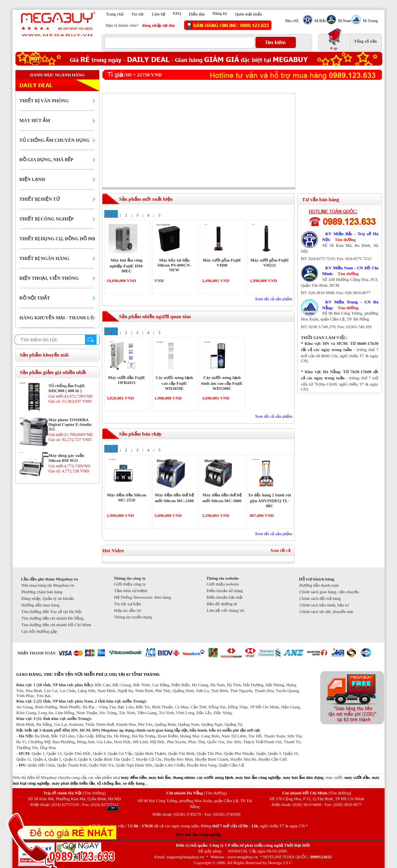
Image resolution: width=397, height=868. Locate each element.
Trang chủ (115, 14)
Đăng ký (220, 13)
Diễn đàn (197, 14)
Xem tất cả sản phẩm (274, 299)
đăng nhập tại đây (159, 25)
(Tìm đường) (94, 793)
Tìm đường (345, 239)
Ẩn (113, 808)
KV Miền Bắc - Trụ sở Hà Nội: (350, 237)
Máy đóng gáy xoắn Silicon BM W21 (66, 458)
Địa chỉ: (292, 21)
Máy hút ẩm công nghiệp (198, 834)
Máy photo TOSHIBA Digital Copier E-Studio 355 (70, 424)
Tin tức (138, 14)
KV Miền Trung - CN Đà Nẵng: (350, 305)
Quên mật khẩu (248, 14)
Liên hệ (159, 14)
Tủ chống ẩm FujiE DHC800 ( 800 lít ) (67, 388)
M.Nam (344, 21)
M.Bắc (319, 21)
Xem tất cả (280, 550)
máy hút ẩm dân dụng (303, 777)
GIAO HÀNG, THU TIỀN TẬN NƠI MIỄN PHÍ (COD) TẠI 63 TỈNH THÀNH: (88, 674)
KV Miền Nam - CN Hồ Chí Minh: (350, 271)
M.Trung (369, 21)
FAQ (177, 13)
